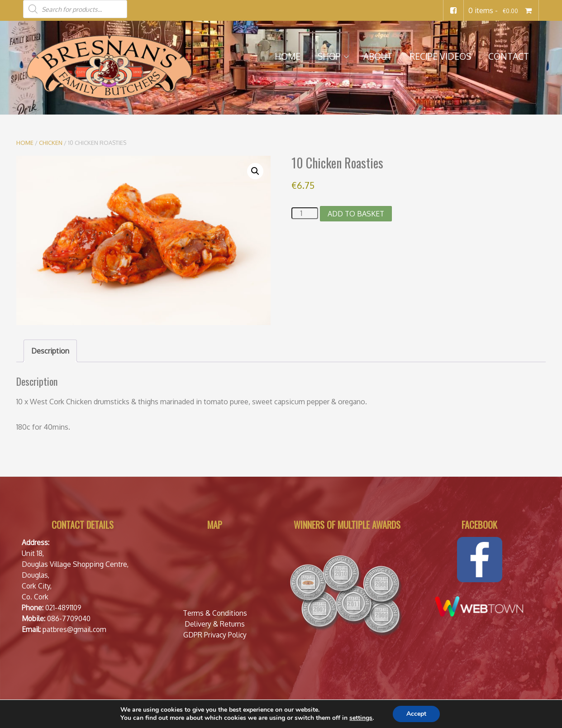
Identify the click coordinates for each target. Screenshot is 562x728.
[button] (255, 171)
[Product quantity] (305, 213)
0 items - (501, 10)
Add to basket (356, 214)
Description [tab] (50, 351)
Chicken (51, 143)
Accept (416, 714)
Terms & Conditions (215, 613)
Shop (329, 56)
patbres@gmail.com (74, 629)
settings (361, 718)
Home (288, 56)
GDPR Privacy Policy (215, 635)
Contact (509, 56)
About (378, 56)
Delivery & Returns (215, 624)
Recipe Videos (440, 56)
